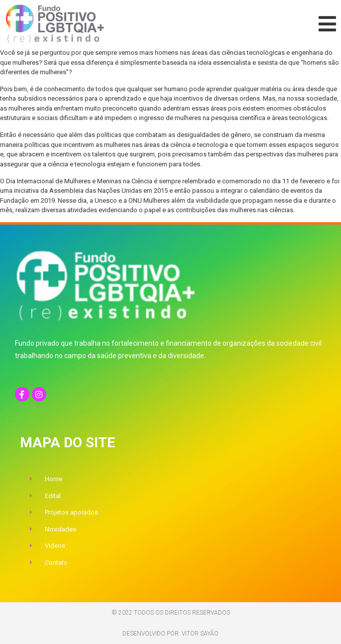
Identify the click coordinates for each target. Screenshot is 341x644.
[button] (327, 24)
